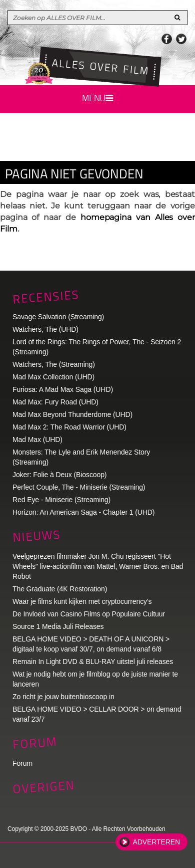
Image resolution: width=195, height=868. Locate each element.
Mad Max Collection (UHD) (53, 377)
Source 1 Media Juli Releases (58, 626)
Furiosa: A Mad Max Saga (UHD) (63, 389)
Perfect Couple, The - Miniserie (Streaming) (79, 487)
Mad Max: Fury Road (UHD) (55, 402)
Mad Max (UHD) (37, 440)
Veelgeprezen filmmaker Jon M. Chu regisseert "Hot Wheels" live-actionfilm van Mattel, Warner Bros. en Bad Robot (98, 566)
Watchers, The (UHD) (45, 329)
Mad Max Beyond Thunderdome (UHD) (72, 414)
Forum (22, 763)
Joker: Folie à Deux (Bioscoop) (59, 475)
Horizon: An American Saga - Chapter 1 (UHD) (83, 512)
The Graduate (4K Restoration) (60, 589)
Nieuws (36, 536)
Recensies (46, 296)
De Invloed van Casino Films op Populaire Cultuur (89, 614)
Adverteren (156, 842)
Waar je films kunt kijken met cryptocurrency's (82, 601)
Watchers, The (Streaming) (54, 364)
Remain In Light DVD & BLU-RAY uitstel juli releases (93, 662)
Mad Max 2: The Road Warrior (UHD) (69, 427)
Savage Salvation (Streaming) (58, 317)
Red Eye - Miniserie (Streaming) (61, 500)
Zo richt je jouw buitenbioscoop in (63, 697)
